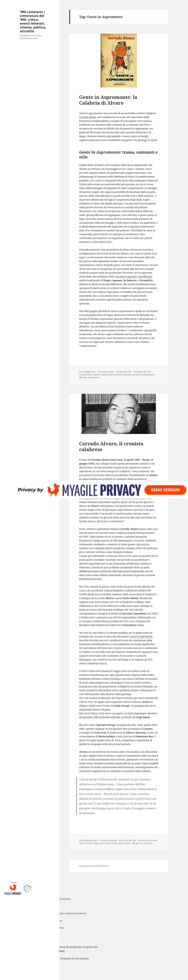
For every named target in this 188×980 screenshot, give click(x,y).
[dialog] (94, 957)
